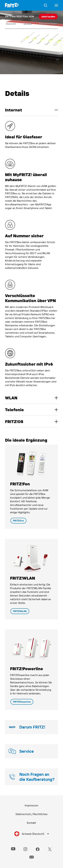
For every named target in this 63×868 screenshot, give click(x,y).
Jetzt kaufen (48, 17)
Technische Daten (48, 24)
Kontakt (32, 823)
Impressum (32, 805)
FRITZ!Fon (18, 521)
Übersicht (11, 24)
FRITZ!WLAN (20, 611)
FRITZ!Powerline (22, 702)
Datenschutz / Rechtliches (32, 814)
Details (27, 24)
